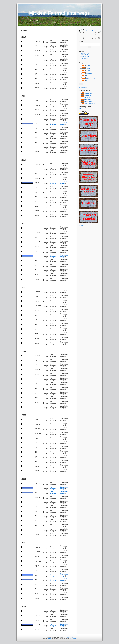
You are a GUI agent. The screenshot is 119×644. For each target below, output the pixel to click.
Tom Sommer (73, 639)
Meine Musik (89, 73)
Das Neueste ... (85, 58)
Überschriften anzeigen (64, 124)
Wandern (88, 81)
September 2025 (85, 57)
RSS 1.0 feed (88, 95)
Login (80, 108)
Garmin (88, 71)
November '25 (90, 31)
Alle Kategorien (83, 87)
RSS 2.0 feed (88, 97)
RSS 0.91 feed (88, 93)
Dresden (88, 66)
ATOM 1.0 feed (88, 101)
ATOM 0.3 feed (88, 99)
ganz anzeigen (53, 124)
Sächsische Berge (91, 78)
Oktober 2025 (84, 55)
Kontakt (81, 225)
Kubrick (50, 639)
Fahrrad (88, 68)
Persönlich (89, 76)
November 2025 (85, 53)
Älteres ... (83, 60)
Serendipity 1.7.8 (68, 637)
